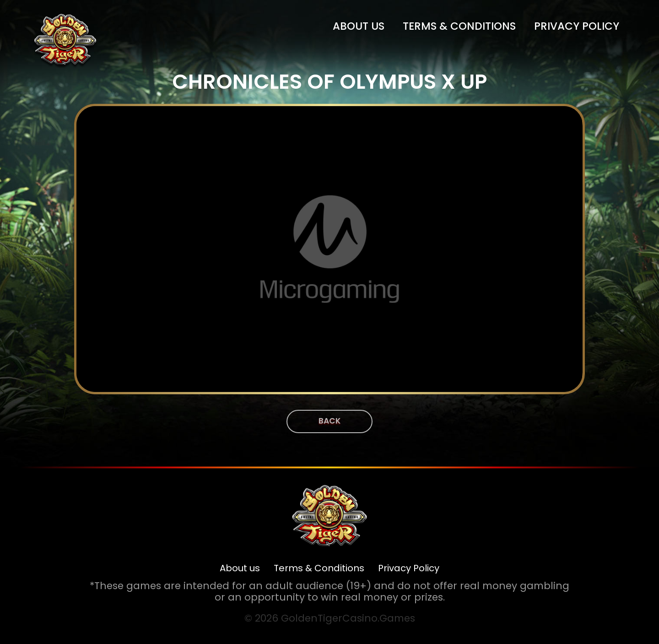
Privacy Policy (577, 26)
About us (359, 26)
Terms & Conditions (459, 26)
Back (329, 421)
